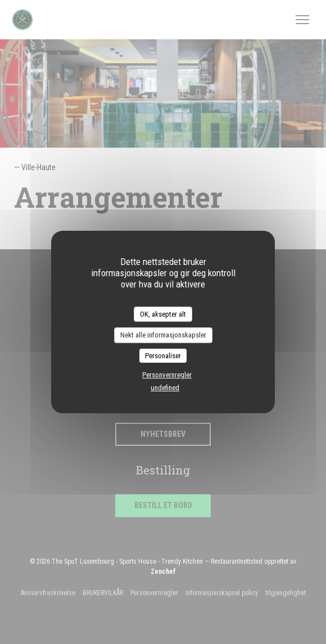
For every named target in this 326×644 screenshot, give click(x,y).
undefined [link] (165, 388)
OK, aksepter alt (163, 314)
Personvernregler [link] (167, 375)
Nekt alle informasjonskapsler (163, 335)
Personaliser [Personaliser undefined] (163, 356)
